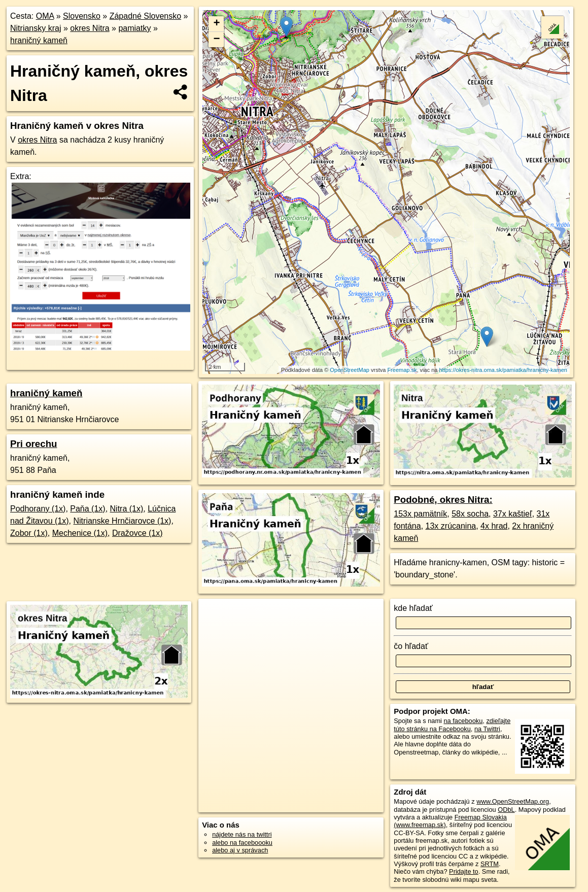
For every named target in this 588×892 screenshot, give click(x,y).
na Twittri (487, 729)
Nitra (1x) (127, 509)
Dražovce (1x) (137, 533)
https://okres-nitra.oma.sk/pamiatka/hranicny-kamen (504, 370)
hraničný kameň (39, 40)
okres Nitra (90, 28)
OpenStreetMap (350, 370)
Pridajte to (464, 871)
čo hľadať (411, 646)
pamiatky (134, 28)
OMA (45, 16)
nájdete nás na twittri (242, 834)
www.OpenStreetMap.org (513, 801)
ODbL (506, 810)
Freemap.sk (402, 370)
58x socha (470, 514)
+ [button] (216, 24)
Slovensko (82, 16)
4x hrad (494, 526)
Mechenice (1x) (80, 533)
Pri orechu (34, 444)
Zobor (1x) (29, 533)
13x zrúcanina (451, 526)
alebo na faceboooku (242, 843)
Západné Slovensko (145, 16)
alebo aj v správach (240, 850)
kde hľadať (413, 608)
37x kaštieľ (513, 514)
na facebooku (463, 721)
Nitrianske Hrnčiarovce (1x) (123, 521)
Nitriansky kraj (36, 28)
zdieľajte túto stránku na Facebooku (452, 725)
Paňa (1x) (88, 509)
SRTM (490, 864)
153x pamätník (420, 514)
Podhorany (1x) (38, 509)
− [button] (216, 40)
